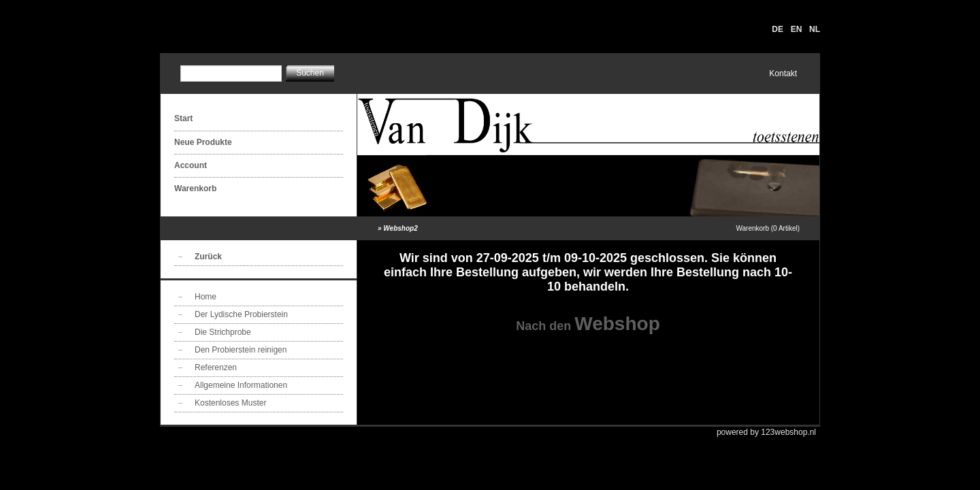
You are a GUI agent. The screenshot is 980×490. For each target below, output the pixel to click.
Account (191, 165)
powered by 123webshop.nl (766, 432)
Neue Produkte (203, 142)
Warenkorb (195, 189)
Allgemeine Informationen (241, 385)
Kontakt (783, 73)
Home (206, 297)
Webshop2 (400, 228)
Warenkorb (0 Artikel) (768, 228)
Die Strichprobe (223, 332)
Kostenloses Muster (230, 403)
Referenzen (216, 367)
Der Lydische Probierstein (241, 314)
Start (183, 118)
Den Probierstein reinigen (241, 350)
